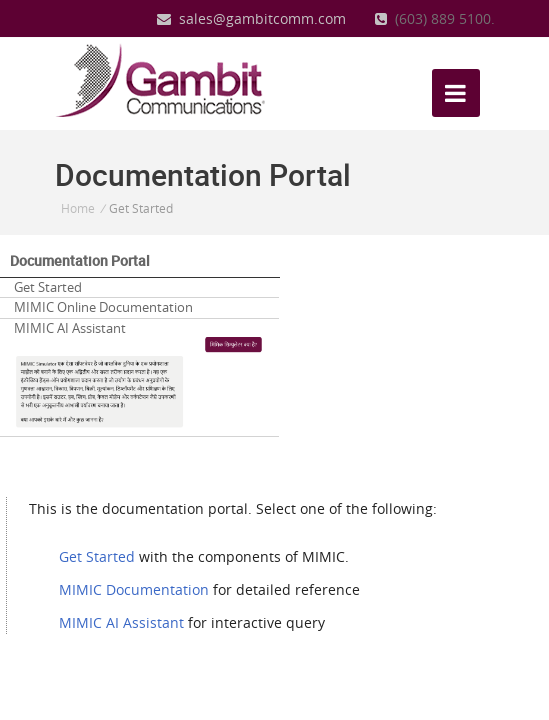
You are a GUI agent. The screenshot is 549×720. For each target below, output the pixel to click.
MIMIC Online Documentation (103, 307)
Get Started (48, 287)
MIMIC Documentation (134, 589)
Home (78, 208)
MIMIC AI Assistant (139, 375)
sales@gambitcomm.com (251, 18)
